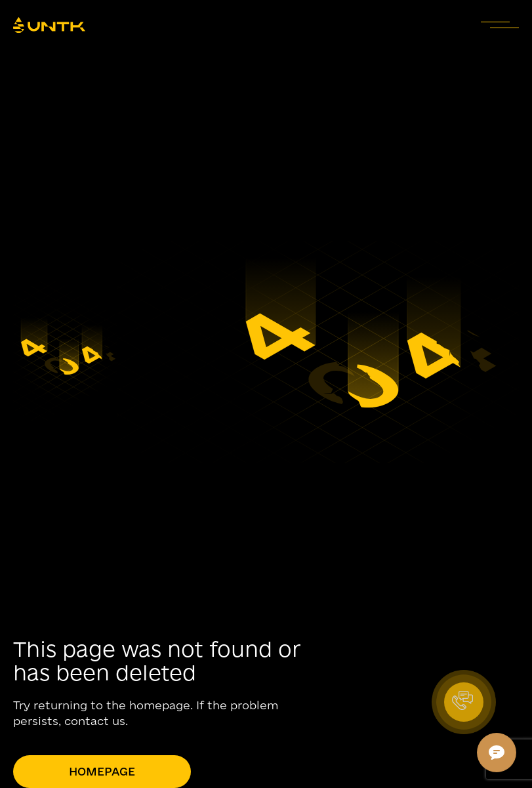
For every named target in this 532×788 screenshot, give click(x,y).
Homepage (102, 771)
